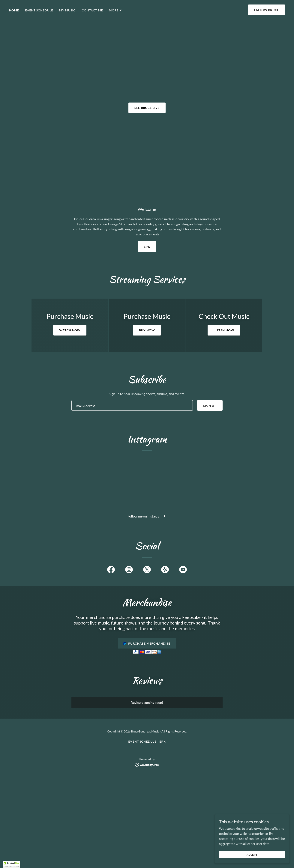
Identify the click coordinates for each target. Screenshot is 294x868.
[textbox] (132, 405)
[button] (116, 10)
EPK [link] (162, 741)
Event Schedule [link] (39, 10)
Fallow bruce (267, 10)
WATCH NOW (70, 330)
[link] (111, 570)
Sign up (210, 406)
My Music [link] (67, 10)
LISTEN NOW (224, 330)
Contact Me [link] (92, 10)
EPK (147, 247)
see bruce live (147, 108)
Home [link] (14, 10)
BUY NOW (147, 330)
